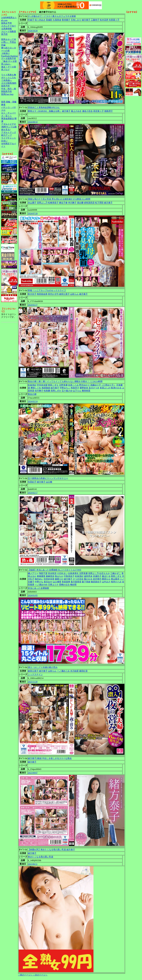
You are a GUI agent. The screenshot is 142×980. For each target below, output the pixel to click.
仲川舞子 (72, 203)
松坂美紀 (32, 385)
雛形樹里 (86, 391)
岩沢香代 (97, 579)
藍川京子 (32, 294)
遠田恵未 (88, 576)
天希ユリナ (53, 585)
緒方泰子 (86, 20)
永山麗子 (32, 203)
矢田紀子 (32, 482)
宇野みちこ (65, 388)
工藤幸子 (95, 20)
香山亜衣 (115, 579)
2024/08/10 (33, 122)
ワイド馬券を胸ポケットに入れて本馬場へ (9, 78)
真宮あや (48, 582)
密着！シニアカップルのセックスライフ (47, 290)
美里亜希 (66, 582)
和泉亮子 (75, 388)
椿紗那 (73, 585)
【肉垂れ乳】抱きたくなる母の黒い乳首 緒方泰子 (51, 850)
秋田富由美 (42, 294)
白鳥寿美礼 (73, 573)
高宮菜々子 (99, 111)
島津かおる (116, 388)
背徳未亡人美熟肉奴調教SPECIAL (44, 107)
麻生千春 (63, 203)
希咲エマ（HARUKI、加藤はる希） (45, 111)
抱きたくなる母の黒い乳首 (41, 857)
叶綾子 (31, 20)
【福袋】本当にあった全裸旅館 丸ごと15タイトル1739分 (55, 570)
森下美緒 (86, 582)
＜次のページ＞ (40, 975)
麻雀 (3, 105)
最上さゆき (76, 111)
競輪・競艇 (11, 102)
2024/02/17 (33, 493)
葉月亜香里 (76, 582)
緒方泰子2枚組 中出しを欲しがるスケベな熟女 (50, 758)
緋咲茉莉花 (89, 203)
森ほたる (106, 576)
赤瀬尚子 (97, 576)
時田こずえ (53, 385)
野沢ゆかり (84, 385)
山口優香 (57, 582)
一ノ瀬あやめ (41, 585)
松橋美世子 (53, 203)
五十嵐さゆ (67, 391)
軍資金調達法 (8, 118)
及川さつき (94, 388)
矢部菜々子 (114, 20)
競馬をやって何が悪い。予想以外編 (9, 42)
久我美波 (57, 20)
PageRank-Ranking (9, 56)
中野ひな (39, 582)
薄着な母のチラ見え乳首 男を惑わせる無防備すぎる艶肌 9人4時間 (59, 199)
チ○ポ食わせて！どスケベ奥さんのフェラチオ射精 (52, 16)
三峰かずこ (116, 573)
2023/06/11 (33, 864)
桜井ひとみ (116, 582)
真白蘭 (80, 203)
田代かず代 (53, 294)
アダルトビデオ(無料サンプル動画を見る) (9, 127)
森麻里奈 (50, 576)
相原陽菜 (46, 388)
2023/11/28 (33, 682)
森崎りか (59, 579)
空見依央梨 (42, 385)
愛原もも (106, 579)
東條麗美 (41, 576)
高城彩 (49, 20)
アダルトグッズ (9, 132)
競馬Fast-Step (7, 94)
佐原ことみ (73, 385)
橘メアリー (33, 573)
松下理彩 (99, 203)
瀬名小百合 (87, 111)
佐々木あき (40, 20)
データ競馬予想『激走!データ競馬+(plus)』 (9, 61)
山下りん (77, 391)
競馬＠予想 (6, 23)
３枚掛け (5, 53)
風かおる (88, 579)
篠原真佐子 (96, 582)
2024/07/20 (33, 213)
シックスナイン (35, 674)
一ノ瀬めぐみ (63, 671)
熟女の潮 (32, 394)
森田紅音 (83, 671)
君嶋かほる (64, 585)
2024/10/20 (33, 31)
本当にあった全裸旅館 (38, 588)
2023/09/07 (33, 773)
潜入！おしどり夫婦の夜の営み (43, 667)
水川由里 (74, 671)
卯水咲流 (52, 573)
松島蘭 (47, 391)
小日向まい (62, 573)
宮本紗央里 (49, 579)
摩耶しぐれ (36, 388)
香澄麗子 (66, 20)
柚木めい (39, 579)
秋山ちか (59, 576)
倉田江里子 (64, 294)
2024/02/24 (33, 401)
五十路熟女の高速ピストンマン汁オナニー (48, 478)
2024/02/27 (33, 305)
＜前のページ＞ (25, 975)
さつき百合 (78, 579)
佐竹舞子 (39, 391)
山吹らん (74, 294)
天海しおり (76, 20)
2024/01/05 (33, 595)
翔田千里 (43, 573)
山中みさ (106, 582)
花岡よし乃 (42, 203)
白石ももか (105, 573)
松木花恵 (104, 20)
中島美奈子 (69, 576)
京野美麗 (63, 385)
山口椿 (49, 482)
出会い (4, 141)
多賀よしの (105, 388)
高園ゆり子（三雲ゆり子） (103, 385)
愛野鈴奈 (84, 388)
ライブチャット (9, 138)
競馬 (3, 102)
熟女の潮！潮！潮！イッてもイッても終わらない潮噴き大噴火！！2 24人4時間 (65, 381)
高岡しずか (56, 391)
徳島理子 (109, 111)
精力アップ (6, 135)
